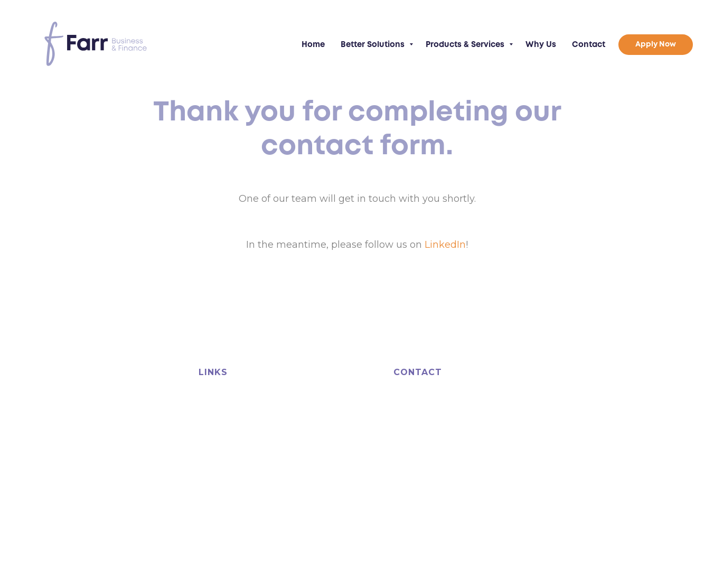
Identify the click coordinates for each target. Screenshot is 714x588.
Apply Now (312, 449)
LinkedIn (445, 245)
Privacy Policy (471, 509)
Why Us (541, 45)
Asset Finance (224, 405)
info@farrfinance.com (457, 468)
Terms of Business (417, 509)
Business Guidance (326, 390)
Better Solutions (374, 45)
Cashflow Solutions (233, 419)
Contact (589, 45)
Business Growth (230, 434)
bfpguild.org (189, 498)
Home (313, 45)
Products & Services (466, 45)
